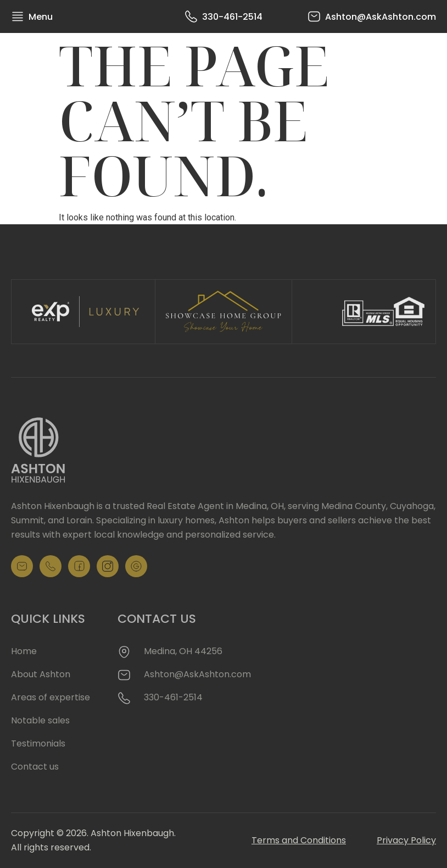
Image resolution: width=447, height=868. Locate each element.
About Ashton (41, 674)
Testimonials (38, 743)
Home (24, 651)
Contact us (35, 767)
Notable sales (40, 720)
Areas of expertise (51, 697)
